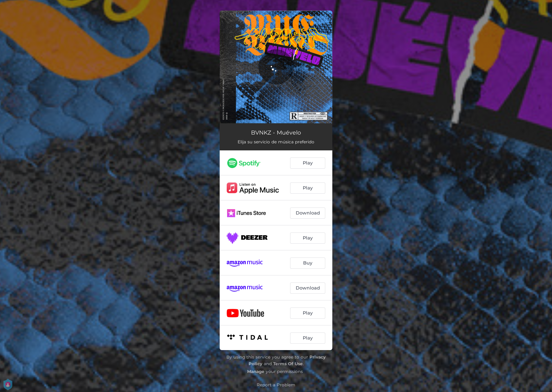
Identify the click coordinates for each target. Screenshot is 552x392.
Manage (256, 371)
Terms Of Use (288, 364)
